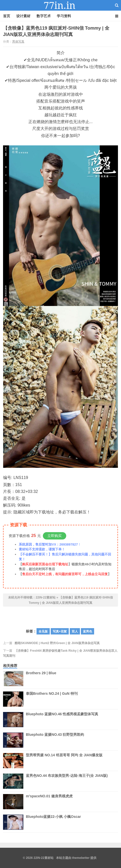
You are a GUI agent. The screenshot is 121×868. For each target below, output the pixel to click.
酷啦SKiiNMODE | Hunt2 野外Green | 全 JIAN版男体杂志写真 (57, 643)
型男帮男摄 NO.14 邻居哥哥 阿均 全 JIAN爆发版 (64, 761)
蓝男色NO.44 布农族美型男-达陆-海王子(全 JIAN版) (67, 781)
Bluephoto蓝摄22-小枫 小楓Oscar (53, 822)
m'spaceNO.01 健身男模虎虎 (49, 802)
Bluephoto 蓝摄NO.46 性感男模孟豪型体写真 (62, 720)
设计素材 (23, 16)
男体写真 (18, 42)
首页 (7, 16)
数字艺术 (44, 16)
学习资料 (64, 16)
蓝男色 (88, 631)
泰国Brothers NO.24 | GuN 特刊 (52, 699)
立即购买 (55, 536)
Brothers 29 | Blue (41, 679)
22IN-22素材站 (61, 5)
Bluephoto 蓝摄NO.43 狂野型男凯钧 (55, 740)
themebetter (81, 858)
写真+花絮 (60, 631)
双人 (75, 631)
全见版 (43, 631)
